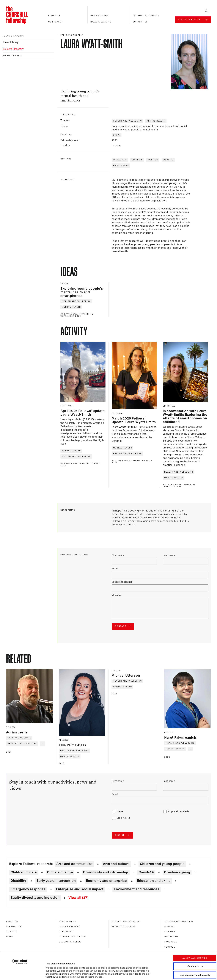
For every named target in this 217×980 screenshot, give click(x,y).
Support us (140, 22)
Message (117, 595)
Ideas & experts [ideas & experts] (14, 36)
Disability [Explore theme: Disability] (18, 881)
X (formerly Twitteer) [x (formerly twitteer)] (179, 921)
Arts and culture (19, 738)
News (120, 811)
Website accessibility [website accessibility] (126, 921)
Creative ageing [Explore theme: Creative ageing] (177, 872)
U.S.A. (117, 135)
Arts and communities (22, 744)
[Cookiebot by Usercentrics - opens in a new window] (20, 939)
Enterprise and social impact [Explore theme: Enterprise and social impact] (80, 889)
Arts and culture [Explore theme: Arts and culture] (116, 864)
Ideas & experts (101, 22)
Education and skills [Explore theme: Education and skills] (154, 881)
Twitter (153, 160)
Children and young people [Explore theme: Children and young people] (162, 864)
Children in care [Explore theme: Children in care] (24, 872)
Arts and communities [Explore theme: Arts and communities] (75, 864)
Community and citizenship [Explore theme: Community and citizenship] (106, 872)
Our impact (56, 22)
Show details (50, 969)
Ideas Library (11, 42)
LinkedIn (137, 160)
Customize (195, 944)
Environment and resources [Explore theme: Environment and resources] (137, 889)
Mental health (156, 121)
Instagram (120, 160)
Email (115, 569)
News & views (99, 15)
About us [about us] (12, 921)
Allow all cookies (195, 936)
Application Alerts (179, 811)
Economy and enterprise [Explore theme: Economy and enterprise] (106, 881)
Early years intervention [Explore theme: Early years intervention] (56, 881)
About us (54, 15)
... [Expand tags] (42, 744)
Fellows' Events (12, 56)
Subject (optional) (122, 582)
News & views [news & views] (68, 921)
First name (118, 555)
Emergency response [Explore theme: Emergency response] (28, 889)
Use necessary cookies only (195, 953)
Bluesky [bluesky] (170, 926)
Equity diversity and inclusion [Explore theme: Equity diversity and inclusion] (35, 898)
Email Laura (121, 166)
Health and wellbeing (128, 121)
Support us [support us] (14, 926)
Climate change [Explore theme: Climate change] (60, 872)
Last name (169, 555)
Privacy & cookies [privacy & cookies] (124, 926)
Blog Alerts (123, 818)
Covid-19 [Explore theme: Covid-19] (146, 872)
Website (168, 160)
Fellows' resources (146, 15)
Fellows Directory (13, 49)
